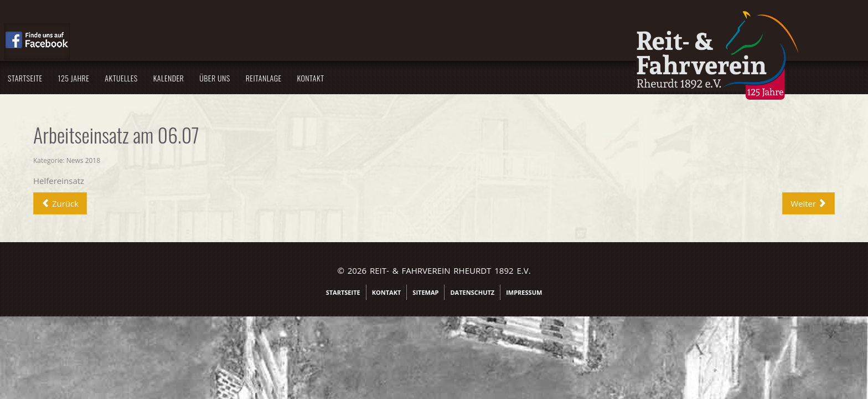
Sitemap (425, 292)
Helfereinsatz (209, 181)
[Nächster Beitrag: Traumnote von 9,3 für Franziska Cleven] (658, 203)
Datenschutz (472, 292)
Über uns (365, 78)
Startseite (176, 78)
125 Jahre (224, 78)
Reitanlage (414, 78)
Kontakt (461, 78)
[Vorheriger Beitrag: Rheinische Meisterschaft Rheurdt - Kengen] (211, 203)
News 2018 (234, 160)
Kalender (319, 78)
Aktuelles (272, 78)
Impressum (524, 292)
